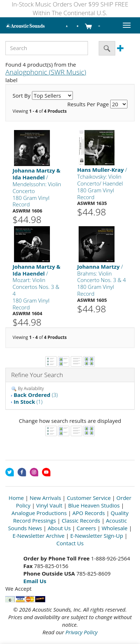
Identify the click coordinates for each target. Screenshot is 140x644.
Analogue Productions (39, 513)
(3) (36, 395)
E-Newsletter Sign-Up (97, 536)
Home (16, 498)
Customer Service (89, 498)
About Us (59, 528)
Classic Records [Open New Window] (81, 520)
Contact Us (70, 543)
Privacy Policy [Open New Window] (81, 632)
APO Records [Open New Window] (89, 513)
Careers (86, 528)
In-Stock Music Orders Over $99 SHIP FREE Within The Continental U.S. (70, 8)
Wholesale (115, 528)
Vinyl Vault (49, 505)
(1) (28, 402)
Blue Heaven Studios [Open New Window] (94, 505)
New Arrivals (46, 498)
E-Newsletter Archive (39, 536)
